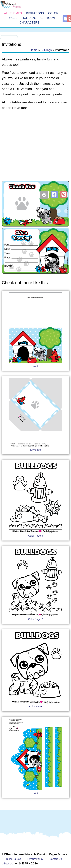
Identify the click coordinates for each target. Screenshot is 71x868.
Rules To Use (14, 859)
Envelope (35, 450)
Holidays (29, 18)
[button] (54, 194)
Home (34, 50)
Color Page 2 (35, 619)
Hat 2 (35, 793)
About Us (8, 864)
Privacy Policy (35, 859)
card (35, 366)
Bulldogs (46, 50)
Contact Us (56, 859)
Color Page (35, 706)
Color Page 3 (35, 536)
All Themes (13, 13)
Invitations (35, 13)
